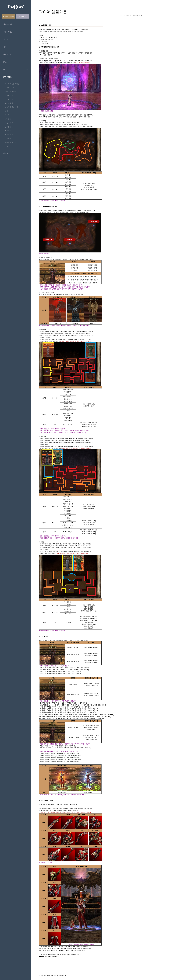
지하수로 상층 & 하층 (12, 84)
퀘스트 (6, 69)
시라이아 (8, 115)
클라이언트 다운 (8, 16)
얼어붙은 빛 (9, 127)
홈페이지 (22, 16)
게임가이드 (128, 16)
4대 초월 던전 (10, 103)
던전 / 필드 (7, 77)
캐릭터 (6, 47)
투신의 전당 (9, 135)
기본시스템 (7, 24)
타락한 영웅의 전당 (11, 107)
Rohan (15, 7)
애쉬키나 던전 (10, 88)
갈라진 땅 (8, 119)
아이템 (6, 39)
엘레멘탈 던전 (10, 96)
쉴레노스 (8, 111)
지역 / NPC (7, 54)
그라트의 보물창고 (11, 100)
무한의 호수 (9, 123)
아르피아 (8, 146)
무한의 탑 (8, 139)
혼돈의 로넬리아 (11, 143)
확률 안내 (7, 153)
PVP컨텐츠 (7, 32)
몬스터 (6, 62)
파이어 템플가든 (11, 92)
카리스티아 (9, 131)
